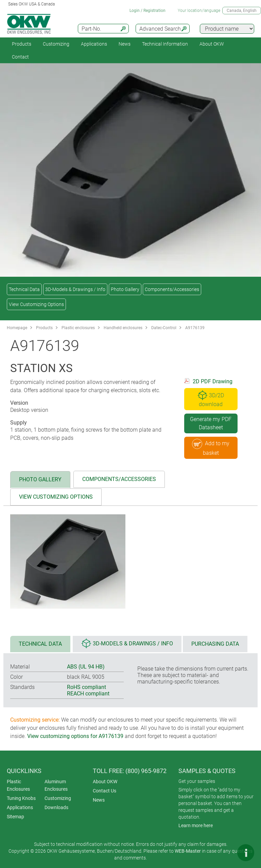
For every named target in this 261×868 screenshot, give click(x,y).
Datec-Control (164, 328)
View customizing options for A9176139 (75, 736)
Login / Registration (147, 11)
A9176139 (195, 328)
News (125, 44)
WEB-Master (188, 851)
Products (22, 44)
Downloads (56, 807)
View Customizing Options (36, 304)
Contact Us (105, 791)
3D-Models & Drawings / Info (75, 289)
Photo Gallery (125, 289)
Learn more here (196, 825)
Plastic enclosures (78, 328)
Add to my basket (211, 447)
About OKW (105, 782)
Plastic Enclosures (18, 785)
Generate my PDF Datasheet (211, 423)
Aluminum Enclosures (56, 785)
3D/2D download (211, 399)
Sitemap (15, 817)
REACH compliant (88, 694)
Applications (94, 44)
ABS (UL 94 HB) (86, 667)
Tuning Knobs (21, 798)
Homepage (17, 328)
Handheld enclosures (123, 328)
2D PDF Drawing (213, 381)
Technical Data (24, 289)
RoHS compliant (86, 687)
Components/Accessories (172, 289)
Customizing (56, 44)
